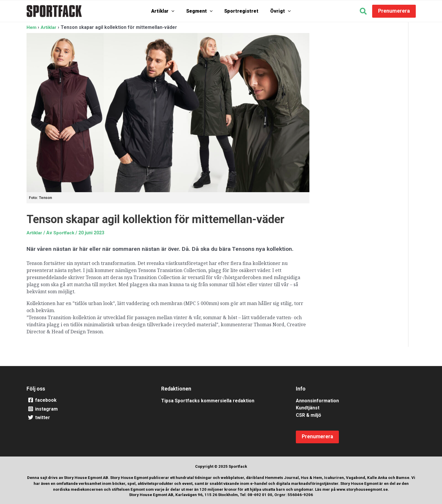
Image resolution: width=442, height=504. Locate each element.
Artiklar (167, 11)
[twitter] (86, 418)
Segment (201, 11)
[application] (176, 11)
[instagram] (86, 409)
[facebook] (86, 400)
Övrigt (276, 11)
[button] (363, 12)
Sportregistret (240, 11)
